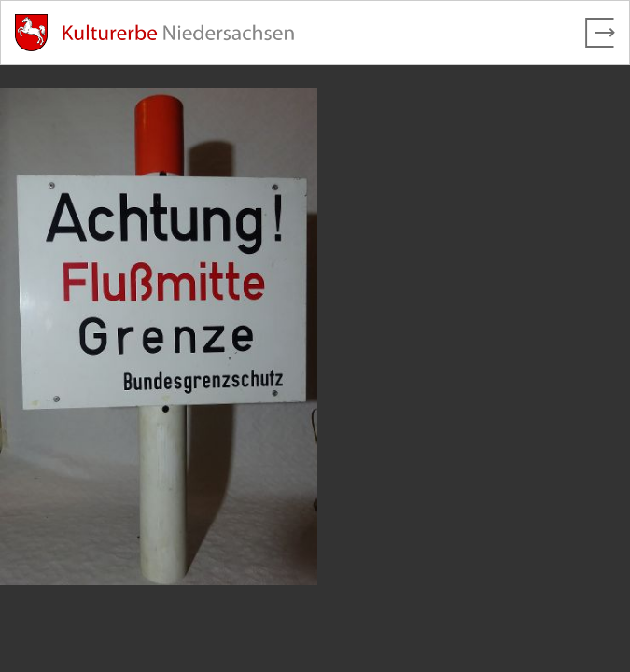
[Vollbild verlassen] (600, 33)
